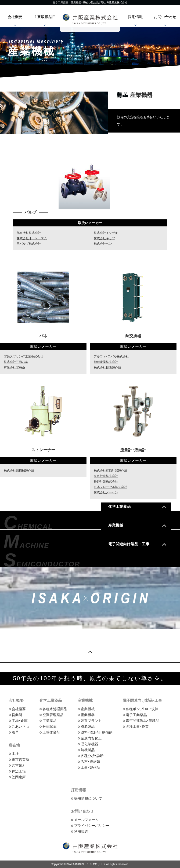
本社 (15, 754)
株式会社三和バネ (16, 362)
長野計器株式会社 (106, 482)
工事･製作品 (90, 767)
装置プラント (91, 721)
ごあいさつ (20, 726)
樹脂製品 (88, 726)
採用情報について (88, 798)
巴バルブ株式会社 (29, 244)
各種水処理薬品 (55, 709)
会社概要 (15, 17)
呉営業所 (19, 765)
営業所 (17, 715)
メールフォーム (86, 820)
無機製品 (88, 750)
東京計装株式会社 (106, 476)
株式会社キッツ (104, 238)
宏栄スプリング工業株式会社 (23, 356)
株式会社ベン (103, 244)
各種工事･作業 (137, 726)
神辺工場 (19, 771)
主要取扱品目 (45, 17)
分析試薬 (50, 726)
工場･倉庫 (20, 721)
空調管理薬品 (53, 715)
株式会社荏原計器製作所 (110, 471)
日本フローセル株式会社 (110, 487)
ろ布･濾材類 (90, 762)
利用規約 (81, 831)
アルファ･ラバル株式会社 (111, 356)
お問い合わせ (165, 17)
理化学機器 (89, 744)
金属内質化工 (91, 738)
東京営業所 (20, 759)
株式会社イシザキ (106, 233)
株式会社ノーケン (106, 492)
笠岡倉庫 (19, 777)
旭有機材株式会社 (29, 233)
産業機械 (88, 709)
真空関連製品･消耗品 (142, 721)
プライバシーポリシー (92, 826)
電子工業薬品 (136, 715)
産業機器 (88, 715)
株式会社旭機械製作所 (19, 471)
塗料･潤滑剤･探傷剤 (97, 732)
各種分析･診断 (92, 756)
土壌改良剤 (51, 732)
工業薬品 (50, 721)
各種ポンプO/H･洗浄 (142, 709)
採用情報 (135, 17)
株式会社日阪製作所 (107, 368)
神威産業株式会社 (106, 362)
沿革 (15, 732)
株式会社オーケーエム (32, 238)
